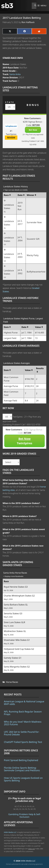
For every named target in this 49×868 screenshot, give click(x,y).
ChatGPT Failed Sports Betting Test (23, 742)
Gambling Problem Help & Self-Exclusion (24, 816)
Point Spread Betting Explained (21, 760)
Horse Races (12, 682)
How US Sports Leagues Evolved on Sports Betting (23, 779)
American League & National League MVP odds (24, 703)
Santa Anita (15, 74)
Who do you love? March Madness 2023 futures (23, 723)
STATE (10, 102)
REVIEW (11, 138)
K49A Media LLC (10, 832)
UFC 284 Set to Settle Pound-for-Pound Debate (22, 733)
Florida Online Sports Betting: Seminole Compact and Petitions (22, 769)
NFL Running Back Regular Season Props (23, 713)
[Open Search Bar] (34, 6)
